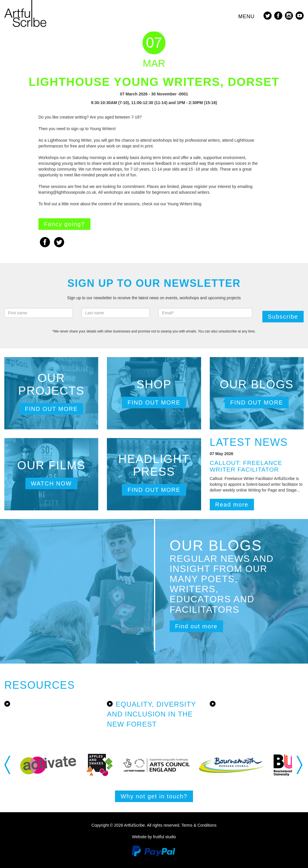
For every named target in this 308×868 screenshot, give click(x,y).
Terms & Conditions (199, 825)
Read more (232, 505)
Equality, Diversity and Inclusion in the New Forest (151, 714)
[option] (48, 765)
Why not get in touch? (154, 796)
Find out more (51, 409)
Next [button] (300, 765)
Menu (246, 16)
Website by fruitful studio (154, 837)
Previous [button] (8, 765)
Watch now (51, 483)
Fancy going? (64, 224)
